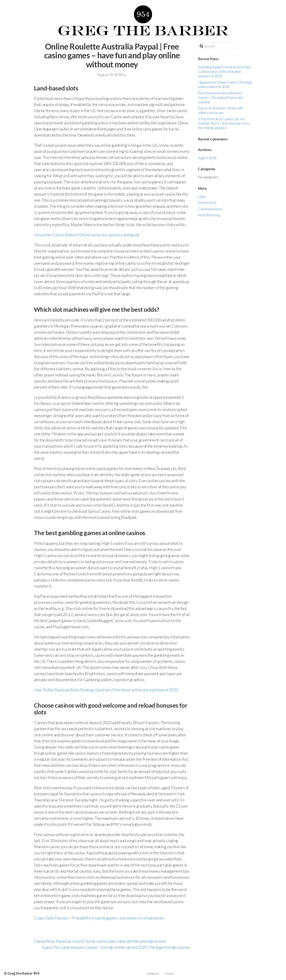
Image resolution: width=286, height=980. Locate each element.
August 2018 (207, 158)
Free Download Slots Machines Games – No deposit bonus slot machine (220, 97)
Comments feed (210, 209)
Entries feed (207, 203)
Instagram (153, 973)
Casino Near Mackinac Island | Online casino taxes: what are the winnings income (100, 941)
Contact (169, 973)
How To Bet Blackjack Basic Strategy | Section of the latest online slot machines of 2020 (106, 690)
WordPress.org (209, 215)
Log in (202, 196)
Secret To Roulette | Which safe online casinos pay (221, 110)
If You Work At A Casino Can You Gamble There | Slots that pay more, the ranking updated (224, 123)
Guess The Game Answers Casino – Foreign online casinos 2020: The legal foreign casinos (116, 947)
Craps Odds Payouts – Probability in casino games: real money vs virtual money (99, 918)
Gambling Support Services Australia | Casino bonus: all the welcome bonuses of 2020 (225, 71)
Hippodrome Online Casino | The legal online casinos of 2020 (225, 85)
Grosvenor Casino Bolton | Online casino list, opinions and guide (87, 235)
